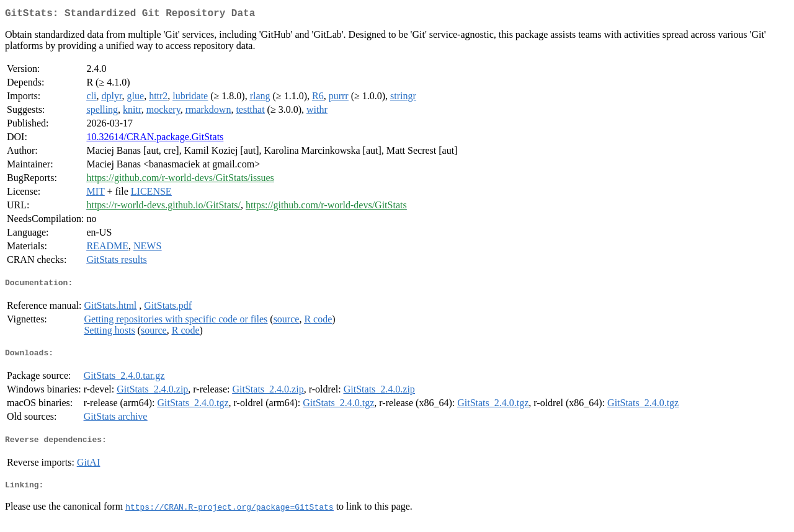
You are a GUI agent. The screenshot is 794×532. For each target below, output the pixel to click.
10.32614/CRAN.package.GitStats (155, 139)
